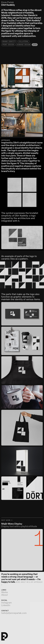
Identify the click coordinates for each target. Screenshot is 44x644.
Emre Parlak (8, 2)
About (5, 595)
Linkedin (6, 605)
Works (5, 592)
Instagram (7, 603)
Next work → (7, 520)
